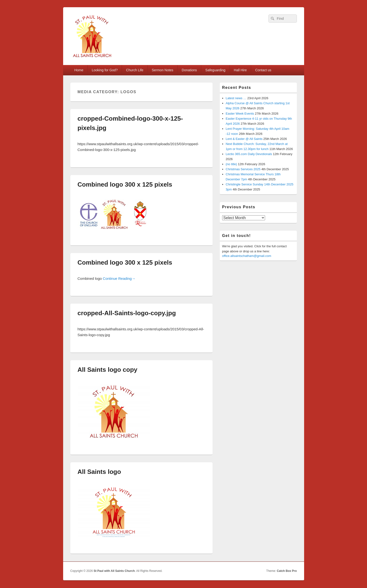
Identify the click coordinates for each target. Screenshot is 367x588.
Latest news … (236, 98)
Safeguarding (215, 70)
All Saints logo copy (107, 370)
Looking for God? (105, 70)
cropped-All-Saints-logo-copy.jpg (127, 313)
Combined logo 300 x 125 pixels (125, 184)
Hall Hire (240, 70)
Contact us (263, 70)
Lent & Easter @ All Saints (244, 139)
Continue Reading (119, 278)
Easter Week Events (240, 114)
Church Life (135, 70)
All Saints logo (99, 472)
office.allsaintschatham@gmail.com (247, 256)
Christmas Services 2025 (243, 169)
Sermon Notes (163, 70)
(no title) (231, 164)
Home (79, 70)
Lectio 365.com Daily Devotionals (249, 154)
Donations (189, 70)
